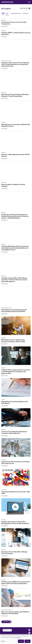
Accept (28, 641)
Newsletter (26, 13)
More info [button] (3, 641)
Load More (6, 622)
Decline (21, 641)
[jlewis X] (29, 633)
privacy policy (18, 638)
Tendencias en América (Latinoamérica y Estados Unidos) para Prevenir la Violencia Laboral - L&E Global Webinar (15, 216)
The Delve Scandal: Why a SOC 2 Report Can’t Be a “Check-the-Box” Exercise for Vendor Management (14, 280)
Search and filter (24, 8)
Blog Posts (7, 14)
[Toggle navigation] (29, 2)
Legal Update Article (16, 13)
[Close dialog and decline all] (31, 635)
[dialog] (16, 639)
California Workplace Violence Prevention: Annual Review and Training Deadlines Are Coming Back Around (15, 248)
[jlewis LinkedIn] (29, 630)
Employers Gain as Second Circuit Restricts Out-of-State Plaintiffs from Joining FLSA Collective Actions (15, 65)
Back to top (7, 630)
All (3, 13)
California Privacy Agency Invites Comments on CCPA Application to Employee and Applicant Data (16, 372)
